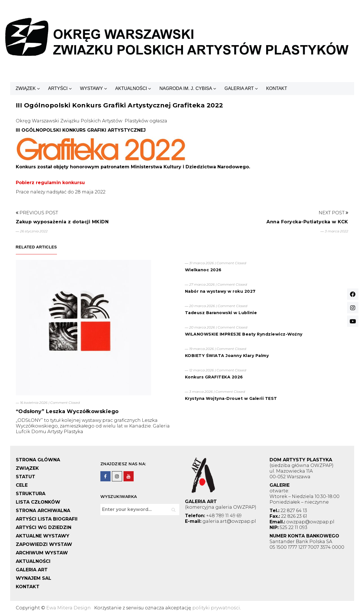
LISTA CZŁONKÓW (38, 502)
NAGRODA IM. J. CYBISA (186, 88)
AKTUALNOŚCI (131, 88)
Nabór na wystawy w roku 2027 (220, 291)
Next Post (333, 213)
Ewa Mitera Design (69, 608)
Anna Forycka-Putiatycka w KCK (307, 222)
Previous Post (37, 213)
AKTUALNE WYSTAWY (43, 536)
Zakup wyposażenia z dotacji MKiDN (62, 222)
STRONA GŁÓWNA (38, 460)
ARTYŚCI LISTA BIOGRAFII (47, 519)
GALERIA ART (239, 88)
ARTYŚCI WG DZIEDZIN (44, 527)
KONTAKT (277, 88)
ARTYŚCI (58, 88)
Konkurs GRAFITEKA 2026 (214, 377)
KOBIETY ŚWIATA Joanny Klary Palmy (227, 356)
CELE (22, 485)
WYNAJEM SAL (34, 578)
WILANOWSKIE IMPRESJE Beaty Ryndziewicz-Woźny (244, 334)
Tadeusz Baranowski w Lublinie (221, 313)
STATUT (26, 477)
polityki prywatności (216, 608)
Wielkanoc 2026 (203, 270)
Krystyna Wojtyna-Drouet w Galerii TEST (231, 398)
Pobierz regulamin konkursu (50, 183)
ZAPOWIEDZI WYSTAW (44, 544)
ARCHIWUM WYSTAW (42, 553)
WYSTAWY (91, 88)
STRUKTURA (31, 494)
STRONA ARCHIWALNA (43, 511)
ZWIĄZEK (26, 88)
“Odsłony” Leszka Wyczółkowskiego (67, 411)
